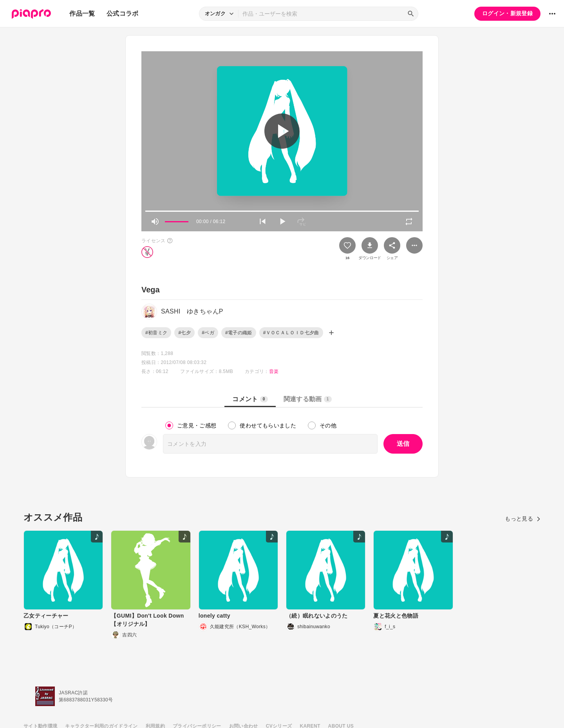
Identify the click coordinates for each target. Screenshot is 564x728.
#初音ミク (156, 333)
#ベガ (208, 333)
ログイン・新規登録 (507, 13)
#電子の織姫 (239, 333)
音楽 (274, 371)
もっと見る (523, 519)
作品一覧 (82, 14)
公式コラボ (123, 14)
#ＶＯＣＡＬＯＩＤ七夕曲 (291, 333)
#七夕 (184, 333)
